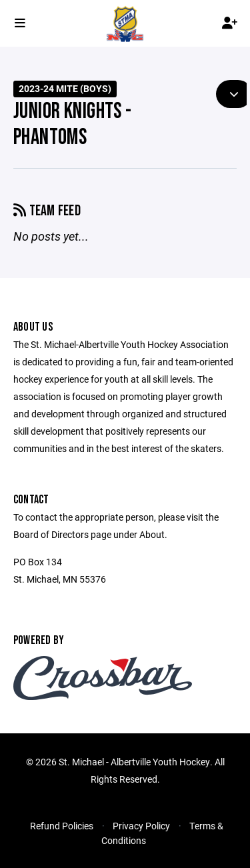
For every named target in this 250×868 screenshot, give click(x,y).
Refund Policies (62, 826)
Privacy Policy (141, 826)
